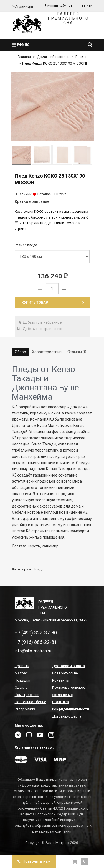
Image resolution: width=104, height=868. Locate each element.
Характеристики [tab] (47, 352)
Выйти (87, 5)
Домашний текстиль (53, 57)
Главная (24, 57)
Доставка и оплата (69, 666)
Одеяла (21, 688)
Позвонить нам (34, 861)
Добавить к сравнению (40, 329)
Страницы (23, 6)
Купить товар (53, 302)
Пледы (81, 57)
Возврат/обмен (65, 673)
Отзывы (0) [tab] (78, 352)
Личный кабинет (59, 5)
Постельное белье (30, 702)
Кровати (22, 666)
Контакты (61, 680)
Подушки (22, 680)
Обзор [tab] (20, 352)
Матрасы (23, 673)
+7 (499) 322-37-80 (36, 633)
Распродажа (25, 709)
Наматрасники (27, 695)
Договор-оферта (67, 716)
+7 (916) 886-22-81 (36, 642)
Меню (21, 44)
